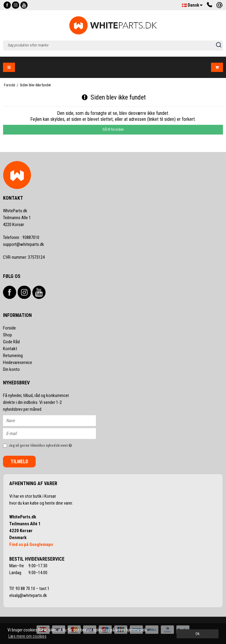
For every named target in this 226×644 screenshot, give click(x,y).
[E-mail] (55, 433)
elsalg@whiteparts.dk (29, 595)
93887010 (21, 237)
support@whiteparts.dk (24, 244)
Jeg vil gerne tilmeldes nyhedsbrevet (52, 444)
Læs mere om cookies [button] (27, 636)
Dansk (192, 5)
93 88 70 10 (26, 589)
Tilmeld (19, 462)
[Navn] (55, 420)
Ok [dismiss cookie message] (198, 634)
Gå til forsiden (113, 130)
